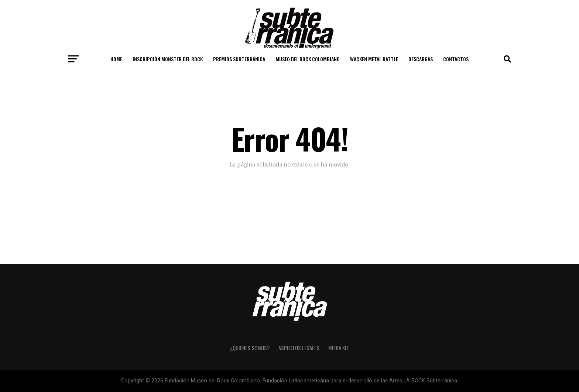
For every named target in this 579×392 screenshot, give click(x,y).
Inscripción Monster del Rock (168, 59)
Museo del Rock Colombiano (308, 59)
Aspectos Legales (299, 348)
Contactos (456, 59)
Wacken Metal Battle (374, 59)
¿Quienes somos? (250, 348)
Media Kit (339, 348)
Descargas (421, 59)
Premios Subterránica (239, 59)
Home (116, 59)
